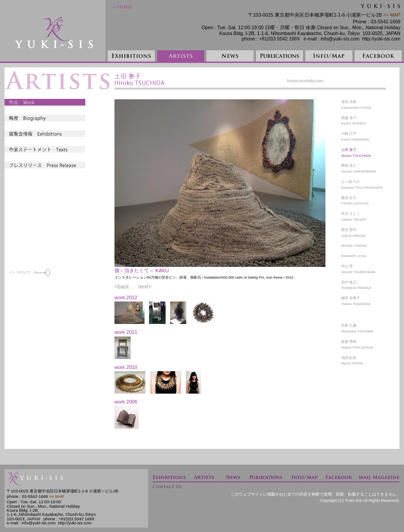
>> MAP (391, 15)
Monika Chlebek (354, 246)
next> (145, 287)
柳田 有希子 (351, 298)
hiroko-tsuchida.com (305, 81)
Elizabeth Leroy (353, 256)
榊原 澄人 (349, 166)
